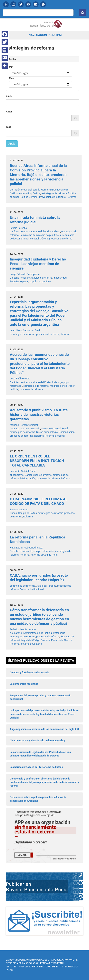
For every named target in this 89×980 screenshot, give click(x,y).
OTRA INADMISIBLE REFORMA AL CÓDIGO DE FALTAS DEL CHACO (39, 501)
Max (11, 78)
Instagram (13, 4)
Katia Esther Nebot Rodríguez (26, 548)
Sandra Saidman (19, 509)
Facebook (6, 4)
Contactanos (36, 4)
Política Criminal (29, 197)
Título (9, 96)
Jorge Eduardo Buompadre (25, 274)
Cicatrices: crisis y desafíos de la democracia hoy (38, 740)
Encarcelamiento (42, 475)
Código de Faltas (27, 513)
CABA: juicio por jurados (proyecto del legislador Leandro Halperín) (39, 578)
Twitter (21, 4)
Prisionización (67, 432)
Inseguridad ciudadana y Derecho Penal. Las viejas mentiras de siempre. (38, 264)
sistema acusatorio (31, 644)
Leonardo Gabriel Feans (23, 471)
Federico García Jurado (23, 629)
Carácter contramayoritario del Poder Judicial (35, 231)
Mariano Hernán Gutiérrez (24, 425)
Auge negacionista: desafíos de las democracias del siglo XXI (44, 729)
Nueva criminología (47, 432)
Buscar (83, 13)
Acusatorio (16, 428)
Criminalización (32, 428)
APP (43, 4)
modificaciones (58, 386)
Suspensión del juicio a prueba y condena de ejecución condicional (40, 697)
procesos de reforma (61, 239)
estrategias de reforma (54, 193)
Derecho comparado (21, 551)
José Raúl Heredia (20, 379)
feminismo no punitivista (47, 235)
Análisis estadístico (21, 193)
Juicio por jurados (46, 586)
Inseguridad (60, 278)
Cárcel (28, 475)
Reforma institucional (32, 589)
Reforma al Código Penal (44, 555)
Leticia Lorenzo (18, 228)
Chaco (13, 513)
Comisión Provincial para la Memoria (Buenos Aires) (39, 190)
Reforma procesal (55, 436)
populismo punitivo (40, 281)
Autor (9, 112)
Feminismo (26, 235)
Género (44, 239)
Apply (12, 144)
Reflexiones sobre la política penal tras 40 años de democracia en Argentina (38, 799)
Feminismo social (29, 239)
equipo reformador (44, 551)
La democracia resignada (24, 684)
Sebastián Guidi (32, 330)
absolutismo (17, 475)
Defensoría (59, 633)
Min (11, 67)
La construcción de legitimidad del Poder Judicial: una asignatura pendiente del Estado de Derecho (40, 754)
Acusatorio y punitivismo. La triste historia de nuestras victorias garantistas (39, 415)
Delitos (37, 193)
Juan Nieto (16, 330)
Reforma (72, 197)
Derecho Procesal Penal (55, 428)
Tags (9, 127)
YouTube (28, 4)
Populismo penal (19, 281)
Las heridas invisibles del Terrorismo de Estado (36, 767)
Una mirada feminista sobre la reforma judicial (35, 220)
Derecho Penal (18, 278)
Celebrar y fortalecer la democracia (30, 672)
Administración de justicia (37, 633)
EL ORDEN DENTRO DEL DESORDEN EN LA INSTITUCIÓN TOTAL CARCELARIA (37, 461)
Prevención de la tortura (52, 197)
